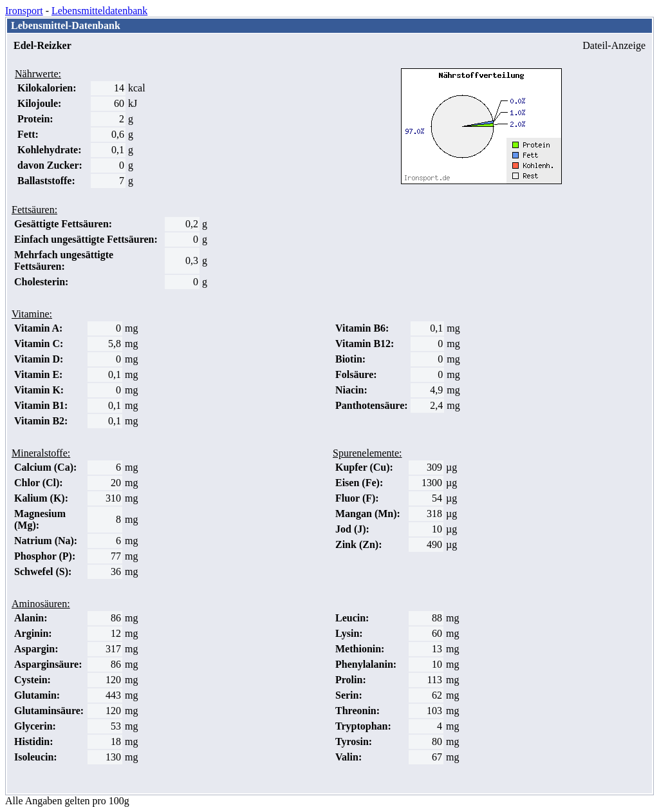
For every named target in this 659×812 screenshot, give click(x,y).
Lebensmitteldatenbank (99, 11)
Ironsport (24, 11)
